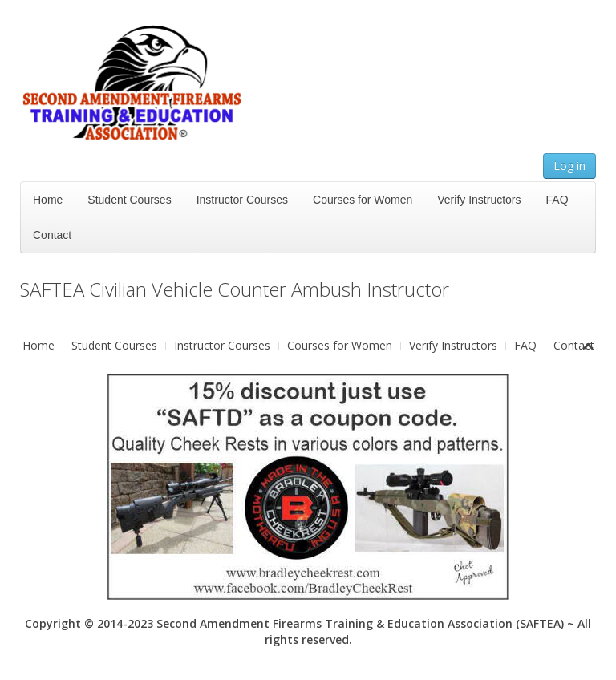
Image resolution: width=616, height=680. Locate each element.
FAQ (557, 200)
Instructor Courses (242, 200)
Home (48, 200)
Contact (52, 235)
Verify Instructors (479, 200)
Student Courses (129, 200)
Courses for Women (363, 200)
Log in (569, 166)
